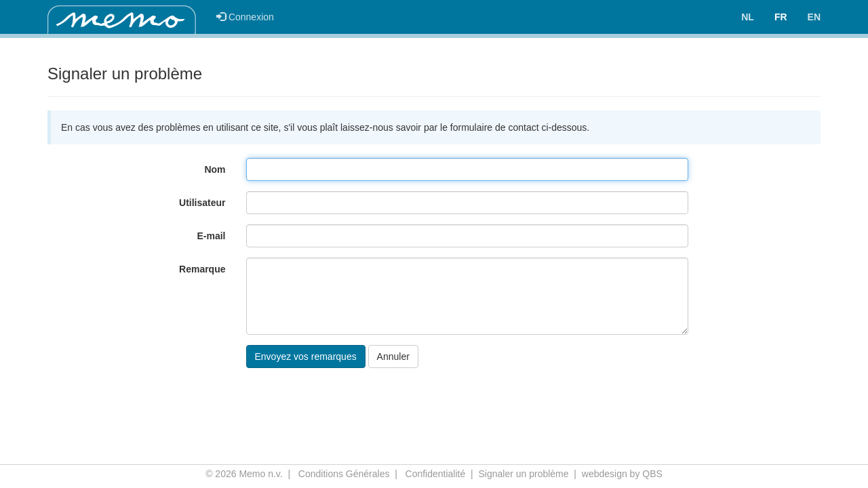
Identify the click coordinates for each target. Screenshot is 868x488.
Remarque (202, 269)
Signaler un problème (523, 474)
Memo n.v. (260, 474)
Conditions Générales (344, 474)
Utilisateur (202, 203)
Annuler (393, 357)
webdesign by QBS (622, 474)
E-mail (211, 236)
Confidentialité (436, 474)
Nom (215, 169)
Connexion (245, 17)
